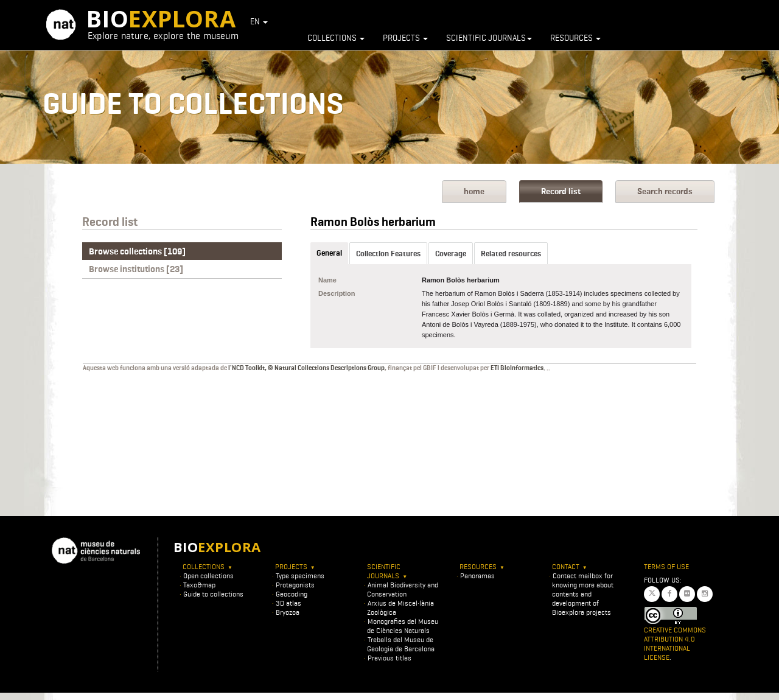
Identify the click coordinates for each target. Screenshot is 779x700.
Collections (336, 38)
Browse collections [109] (137, 251)
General (329, 253)
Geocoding (292, 594)
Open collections (208, 576)
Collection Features (388, 254)
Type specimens (300, 576)
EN (259, 21)
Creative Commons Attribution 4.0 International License (675, 643)
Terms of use (666, 566)
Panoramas (477, 576)
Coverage (451, 254)
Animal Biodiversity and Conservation (403, 589)
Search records (665, 191)
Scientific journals (489, 38)
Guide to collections (213, 594)
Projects (405, 38)
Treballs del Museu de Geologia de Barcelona (401, 644)
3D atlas (288, 603)
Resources (575, 38)
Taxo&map (199, 585)
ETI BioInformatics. (518, 368)
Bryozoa (288, 612)
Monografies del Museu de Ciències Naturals (403, 626)
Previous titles (389, 658)
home (474, 191)
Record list (561, 191)
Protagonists (295, 585)
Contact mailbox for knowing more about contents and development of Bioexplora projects (583, 594)
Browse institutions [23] (136, 269)
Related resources (511, 254)
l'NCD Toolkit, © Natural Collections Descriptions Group (306, 368)
